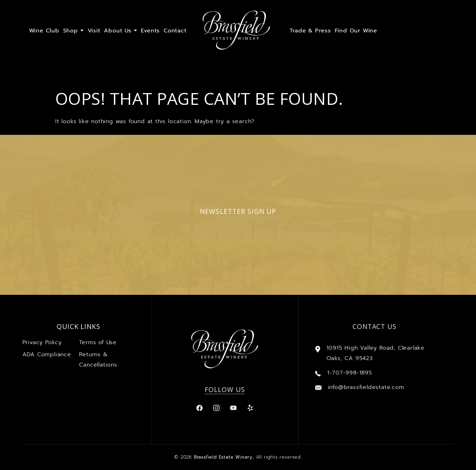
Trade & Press (310, 31)
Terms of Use (98, 342)
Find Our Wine (356, 31)
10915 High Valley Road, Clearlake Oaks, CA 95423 (376, 353)
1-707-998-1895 (350, 373)
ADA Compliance (47, 354)
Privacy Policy (42, 342)
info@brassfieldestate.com (366, 387)
